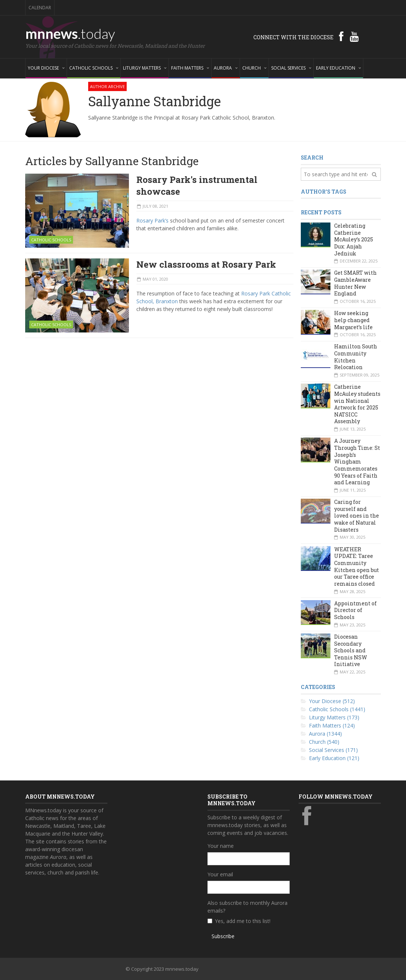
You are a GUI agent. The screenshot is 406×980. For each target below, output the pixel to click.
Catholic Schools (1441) (337, 709)
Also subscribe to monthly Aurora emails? (247, 907)
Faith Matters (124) (332, 725)
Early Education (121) (334, 758)
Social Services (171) (333, 750)
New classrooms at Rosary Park (206, 264)
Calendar (40, 8)
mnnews (70, 33)
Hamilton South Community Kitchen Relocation (356, 357)
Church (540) (324, 742)
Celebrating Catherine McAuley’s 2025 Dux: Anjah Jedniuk (354, 240)
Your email (220, 874)
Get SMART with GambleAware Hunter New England (355, 283)
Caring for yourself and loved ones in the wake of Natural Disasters (357, 516)
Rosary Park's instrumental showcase (197, 185)
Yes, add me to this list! (243, 921)
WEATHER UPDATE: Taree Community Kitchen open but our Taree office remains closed (357, 566)
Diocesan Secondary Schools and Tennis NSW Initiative (351, 650)
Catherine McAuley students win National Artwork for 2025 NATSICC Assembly (357, 404)
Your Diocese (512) (332, 701)
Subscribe (223, 936)
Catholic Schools (51, 240)
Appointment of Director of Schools (355, 610)
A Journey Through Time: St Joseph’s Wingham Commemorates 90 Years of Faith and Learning (357, 461)
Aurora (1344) (325, 734)
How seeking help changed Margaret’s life (353, 320)
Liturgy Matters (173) (334, 717)
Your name (221, 846)
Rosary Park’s (152, 220)
